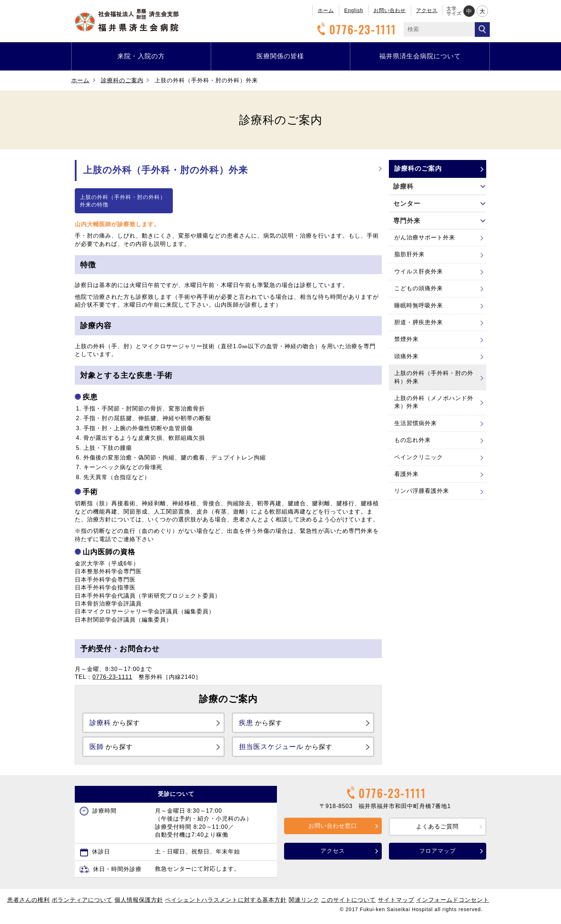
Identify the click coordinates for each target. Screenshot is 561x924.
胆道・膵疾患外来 (419, 322)
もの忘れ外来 (413, 440)
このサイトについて (348, 903)
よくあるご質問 (437, 829)
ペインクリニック (419, 457)
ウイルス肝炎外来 (419, 271)
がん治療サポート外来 (425, 237)
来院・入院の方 (141, 56)
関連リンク (304, 903)
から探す (119, 723)
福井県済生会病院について (420, 56)
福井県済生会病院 (127, 20)
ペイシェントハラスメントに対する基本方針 (226, 903)
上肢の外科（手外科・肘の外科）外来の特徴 (123, 201)
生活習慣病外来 (416, 423)
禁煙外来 (406, 339)
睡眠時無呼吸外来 (419, 305)
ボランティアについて (82, 903)
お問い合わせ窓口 (333, 828)
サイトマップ (396, 903)
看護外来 (406, 474)
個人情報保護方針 (139, 903)
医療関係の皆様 (280, 56)
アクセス (427, 10)
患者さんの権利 (28, 903)
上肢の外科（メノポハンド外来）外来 (434, 402)
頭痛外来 (406, 356)
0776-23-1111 (356, 30)
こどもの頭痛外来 (419, 288)
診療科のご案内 (122, 80)
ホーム (326, 10)
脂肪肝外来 (409, 254)
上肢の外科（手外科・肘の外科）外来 (434, 377)
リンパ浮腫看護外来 (422, 491)
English (354, 10)
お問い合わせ (390, 10)
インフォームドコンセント (453, 903)
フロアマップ (438, 854)
